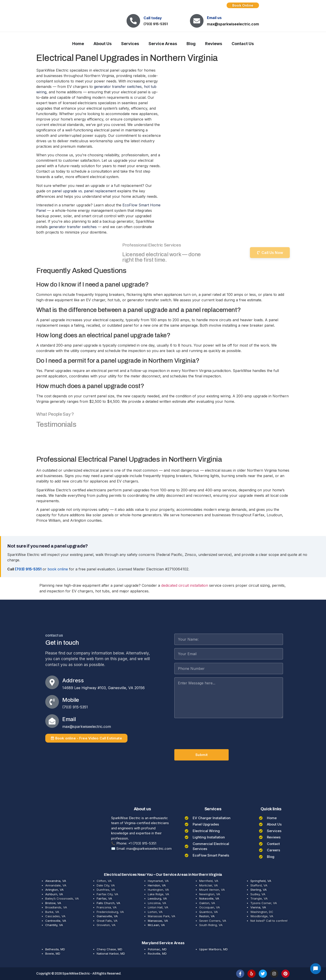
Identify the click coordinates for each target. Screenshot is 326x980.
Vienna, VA (258, 907)
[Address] (52, 682)
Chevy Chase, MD (109, 949)
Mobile (71, 700)
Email (69, 719)
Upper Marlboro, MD (213, 949)
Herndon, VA (157, 885)
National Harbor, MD (111, 953)
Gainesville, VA (107, 916)
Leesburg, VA (157, 898)
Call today (153, 18)
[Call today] (133, 21)
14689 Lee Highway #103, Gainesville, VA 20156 (103, 688)
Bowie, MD (53, 953)
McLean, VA (156, 925)
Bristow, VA (53, 903)
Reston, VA (207, 916)
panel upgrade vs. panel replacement (84, 191)
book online (58, 569)
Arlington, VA (54, 890)
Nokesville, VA (209, 898)
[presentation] (209, 731)
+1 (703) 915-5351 (142, 843)
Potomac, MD (157, 949)
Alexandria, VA (56, 881)
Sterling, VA (259, 890)
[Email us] (197, 21)
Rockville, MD (157, 953)
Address (73, 680)
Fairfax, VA (104, 898)
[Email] (52, 721)
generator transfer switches (118, 87)
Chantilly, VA (54, 925)
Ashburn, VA (54, 894)
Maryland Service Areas (163, 943)
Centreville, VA (56, 921)
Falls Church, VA (108, 903)
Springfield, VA (261, 881)
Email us (214, 18)
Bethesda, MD (55, 949)
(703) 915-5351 (156, 24)
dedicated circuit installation (185, 585)
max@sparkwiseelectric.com (233, 24)
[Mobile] (52, 702)
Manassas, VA (158, 921)
